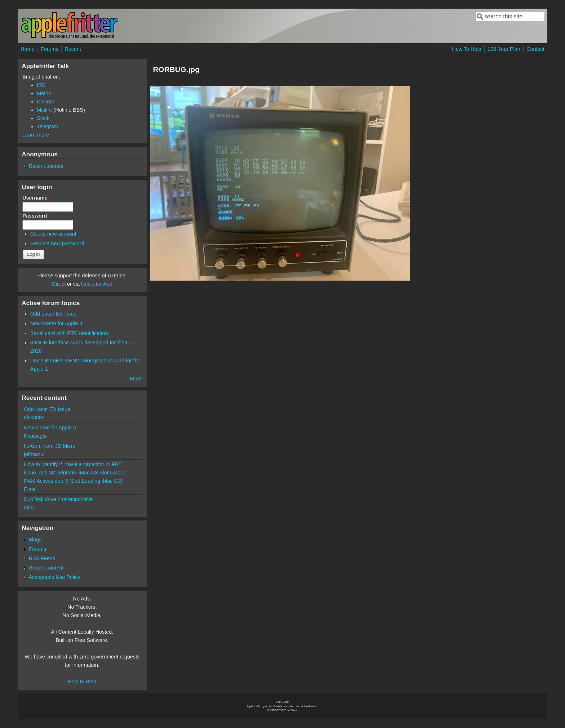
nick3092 (34, 417)
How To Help (466, 49)
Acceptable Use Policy (54, 577)
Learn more (36, 135)
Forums (50, 49)
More (136, 379)
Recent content (46, 166)
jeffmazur (34, 454)
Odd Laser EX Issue (54, 314)
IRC (41, 85)
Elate (30, 489)
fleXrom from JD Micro (50, 446)
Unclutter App (97, 284)
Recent (73, 49)
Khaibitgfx (35, 436)
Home (27, 49)
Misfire (44, 110)
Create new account (53, 234)
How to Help (82, 682)
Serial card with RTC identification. (70, 333)
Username (37, 198)
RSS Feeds (42, 558)
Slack (43, 118)
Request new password (57, 244)
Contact (535, 49)
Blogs (35, 540)
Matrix (44, 93)
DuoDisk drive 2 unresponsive (58, 499)
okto (29, 508)
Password (36, 216)
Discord (46, 102)
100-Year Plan (504, 49)
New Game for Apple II (56, 323)
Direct (59, 284)
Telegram (47, 126)
